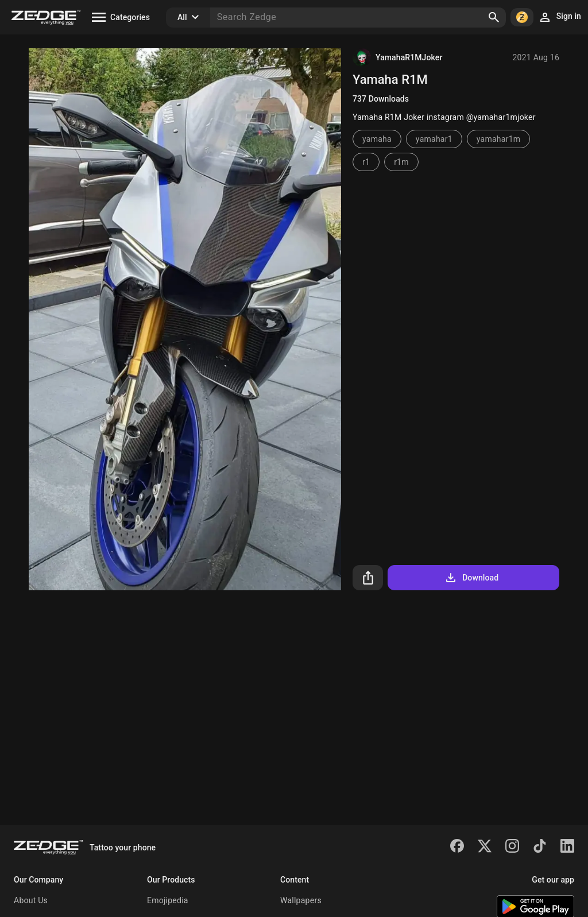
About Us (31, 900)
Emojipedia (168, 900)
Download (471, 578)
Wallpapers (301, 900)
